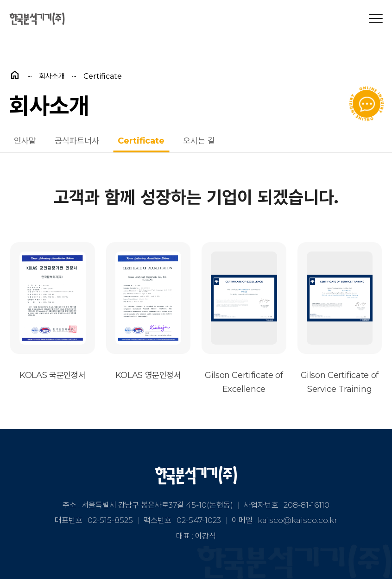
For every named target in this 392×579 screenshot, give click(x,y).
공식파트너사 (77, 141)
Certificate (141, 141)
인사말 (25, 141)
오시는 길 (199, 141)
